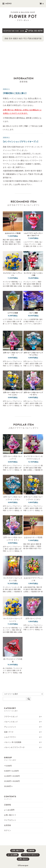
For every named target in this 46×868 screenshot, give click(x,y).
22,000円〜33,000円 (12, 781)
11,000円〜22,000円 (12, 776)
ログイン (7, 830)
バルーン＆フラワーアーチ (23, 747)
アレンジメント (23, 727)
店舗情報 (7, 805)
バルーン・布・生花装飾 (23, 742)
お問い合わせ (23, 859)
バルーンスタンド (23, 722)
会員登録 (7, 825)
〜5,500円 (8, 766)
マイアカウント (10, 820)
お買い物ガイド (10, 815)
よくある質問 (9, 810)
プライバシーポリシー (30, 855)
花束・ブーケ (23, 732)
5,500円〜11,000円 (11, 771)
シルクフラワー (23, 737)
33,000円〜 (8, 786)
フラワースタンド (23, 716)
